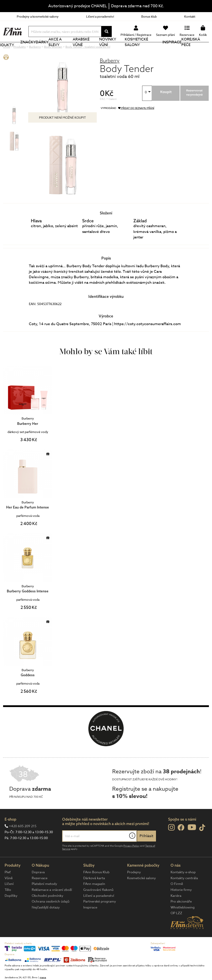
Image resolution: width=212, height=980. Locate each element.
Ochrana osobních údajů (51, 916)
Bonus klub (149, 16)
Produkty (19, 50)
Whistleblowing (183, 922)
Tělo (8, 904)
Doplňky (11, 910)
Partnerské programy (100, 916)
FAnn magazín (94, 899)
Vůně (9, 893)
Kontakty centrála (184, 893)
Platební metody (44, 899)
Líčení (9, 899)
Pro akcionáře (181, 916)
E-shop (10, 834)
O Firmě (177, 899)
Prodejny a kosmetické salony (38, 16)
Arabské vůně (93, 49)
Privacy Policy (131, 861)
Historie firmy (181, 904)
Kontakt (190, 16)
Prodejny (134, 887)
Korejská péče (197, 49)
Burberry (110, 75)
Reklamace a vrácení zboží (52, 904)
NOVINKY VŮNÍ (118, 49)
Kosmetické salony (148, 49)
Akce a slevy (68, 49)
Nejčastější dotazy (46, 922)
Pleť (8, 887)
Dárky (50, 49)
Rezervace (40, 893)
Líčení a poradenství (100, 16)
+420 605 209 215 (23, 841)
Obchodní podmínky (47, 910)
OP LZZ (176, 928)
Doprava (38, 887)
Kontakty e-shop (183, 887)
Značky (36, 49)
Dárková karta (94, 893)
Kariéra (176, 910)
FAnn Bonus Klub (96, 887)
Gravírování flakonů (98, 904)
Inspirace (175, 49)
